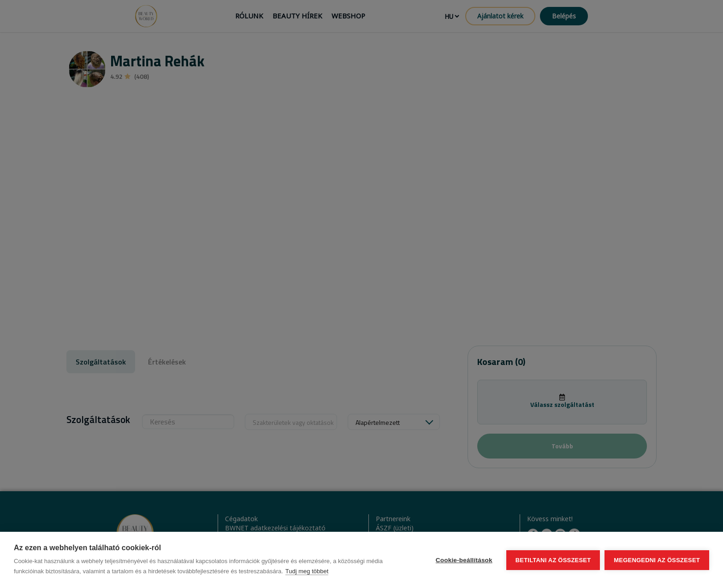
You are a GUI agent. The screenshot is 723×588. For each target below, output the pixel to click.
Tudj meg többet (307, 571)
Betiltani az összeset (553, 560)
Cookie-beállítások (464, 560)
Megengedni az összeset (657, 560)
